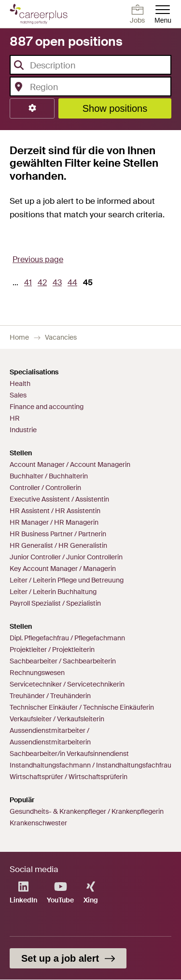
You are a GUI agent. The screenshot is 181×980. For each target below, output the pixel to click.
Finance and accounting (47, 407)
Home (19, 337)
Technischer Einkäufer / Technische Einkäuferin (82, 707)
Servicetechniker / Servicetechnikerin (67, 684)
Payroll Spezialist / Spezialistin (55, 603)
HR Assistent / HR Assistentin (55, 511)
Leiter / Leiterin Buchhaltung (53, 592)
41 (29, 282)
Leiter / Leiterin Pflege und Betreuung (67, 580)
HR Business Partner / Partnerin (58, 534)
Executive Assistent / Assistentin (59, 499)
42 (44, 282)
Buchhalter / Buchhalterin (49, 476)
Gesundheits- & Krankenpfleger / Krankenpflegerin (87, 811)
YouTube (60, 893)
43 (59, 282)
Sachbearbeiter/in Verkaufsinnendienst (69, 754)
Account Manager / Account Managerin (70, 464)
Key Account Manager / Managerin (63, 569)
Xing (91, 893)
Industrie (23, 430)
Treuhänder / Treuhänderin (50, 696)
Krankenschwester (38, 823)
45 (89, 286)
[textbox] (87, 66)
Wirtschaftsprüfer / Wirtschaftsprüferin (69, 777)
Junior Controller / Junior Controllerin (66, 557)
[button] (32, 108)
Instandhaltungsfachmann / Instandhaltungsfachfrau (90, 765)
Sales (18, 395)
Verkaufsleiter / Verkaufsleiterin (57, 719)
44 (74, 282)
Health (20, 384)
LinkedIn (23, 893)
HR (15, 418)
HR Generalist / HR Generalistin (58, 545)
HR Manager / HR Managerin (54, 522)
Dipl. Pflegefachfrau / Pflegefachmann (67, 638)
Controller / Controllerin (45, 488)
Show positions (115, 108)
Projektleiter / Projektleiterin (52, 649)
